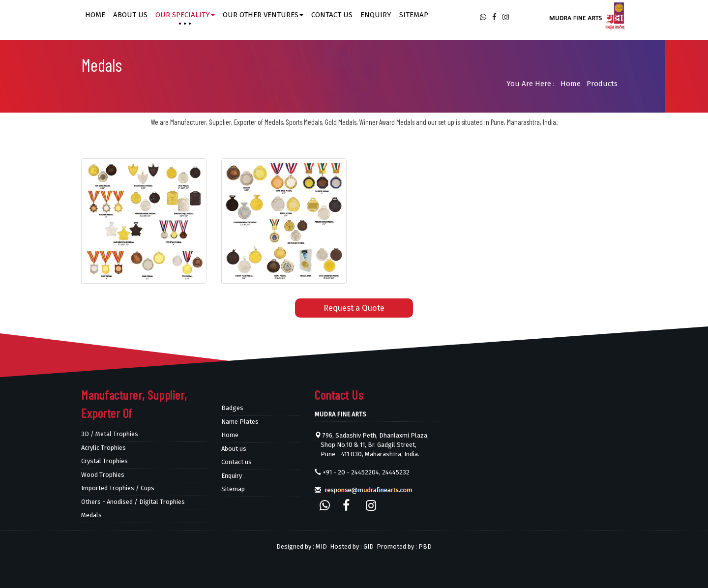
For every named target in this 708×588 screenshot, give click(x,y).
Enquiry (376, 15)
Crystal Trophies (104, 461)
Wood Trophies (103, 475)
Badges (232, 408)
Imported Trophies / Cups (118, 488)
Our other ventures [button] (263, 15)
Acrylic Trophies (103, 448)
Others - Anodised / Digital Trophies (133, 502)
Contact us (332, 15)
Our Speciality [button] (185, 15)
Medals (91, 515)
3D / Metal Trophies (110, 434)
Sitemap (414, 15)
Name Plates (240, 422)
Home (95, 15)
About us (130, 15)
